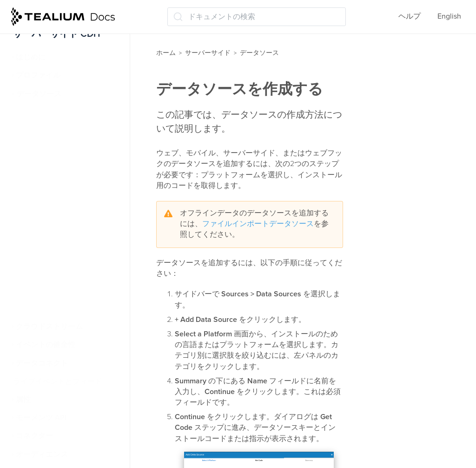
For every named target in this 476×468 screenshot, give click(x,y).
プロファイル (38, 75)
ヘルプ (410, 16)
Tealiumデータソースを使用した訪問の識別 (71, 248)
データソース (39, 94)
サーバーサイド (208, 53)
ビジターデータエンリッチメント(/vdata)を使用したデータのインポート (73, 214)
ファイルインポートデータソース (258, 224)
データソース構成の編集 (62, 167)
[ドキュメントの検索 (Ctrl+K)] (257, 17)
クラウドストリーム (49, 327)
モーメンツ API (41, 418)
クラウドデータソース (58, 290)
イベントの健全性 (46, 345)
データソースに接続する (62, 148)
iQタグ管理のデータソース (66, 185)
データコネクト (42, 363)
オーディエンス (42, 455)
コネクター (34, 436)
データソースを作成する (62, 130)
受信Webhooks (45, 308)
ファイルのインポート (58, 272)
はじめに (31, 57)
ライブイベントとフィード (58, 381)
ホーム (166, 53)
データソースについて (59, 112)
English (449, 16)
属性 (23, 400)
